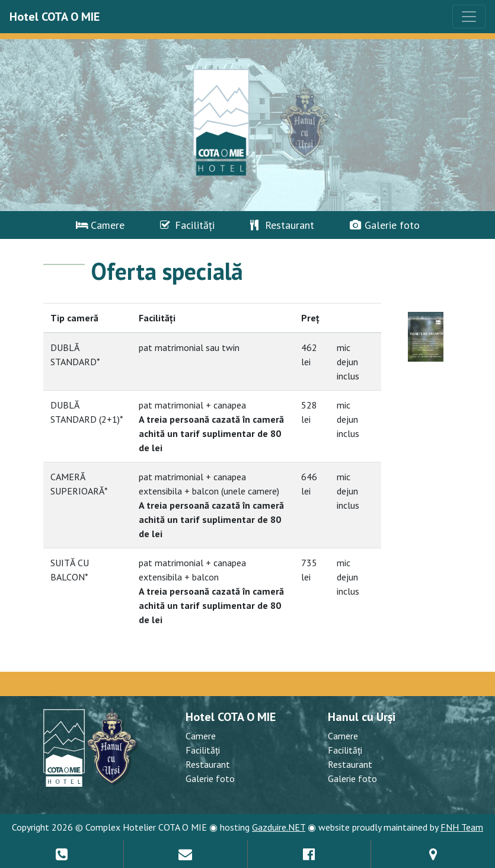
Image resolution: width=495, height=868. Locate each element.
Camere (100, 225)
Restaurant (282, 225)
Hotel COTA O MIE (55, 17)
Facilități (187, 225)
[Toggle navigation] (469, 17)
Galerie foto (385, 225)
